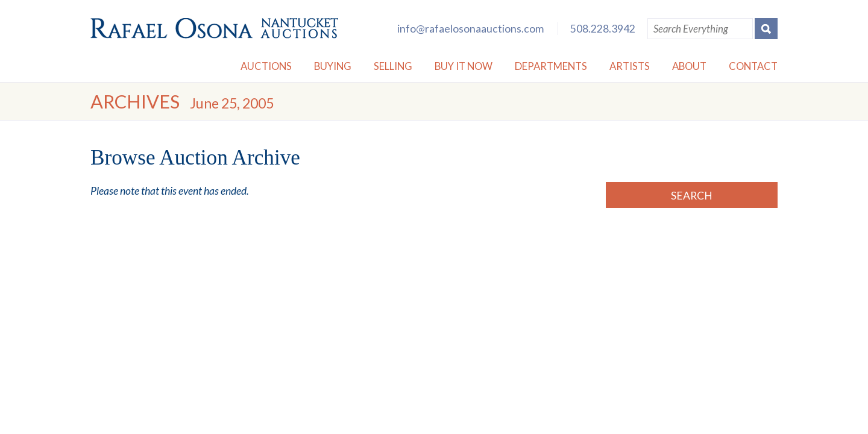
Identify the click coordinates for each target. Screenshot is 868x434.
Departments (551, 66)
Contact (753, 66)
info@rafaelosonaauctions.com (470, 29)
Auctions (266, 66)
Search (692, 196)
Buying (333, 66)
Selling (393, 66)
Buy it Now (464, 66)
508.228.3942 (603, 29)
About (689, 66)
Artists (630, 66)
